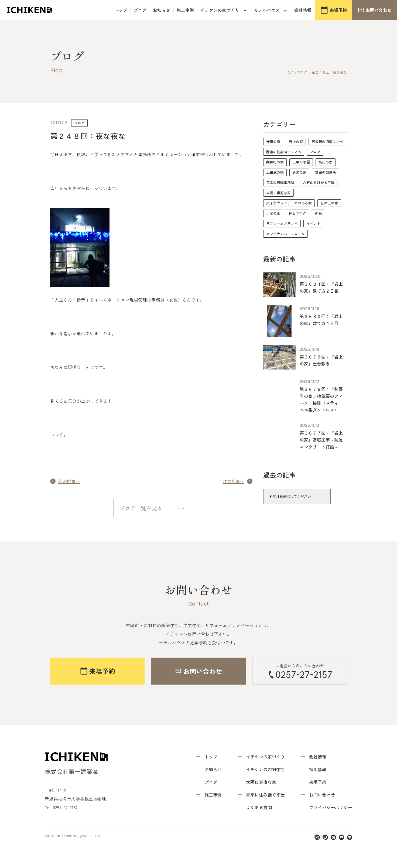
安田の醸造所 (326, 172)
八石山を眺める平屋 (319, 182)
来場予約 (318, 782)
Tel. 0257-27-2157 (61, 808)
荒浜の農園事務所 (280, 182)
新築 (319, 213)
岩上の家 (296, 141)
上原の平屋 (301, 162)
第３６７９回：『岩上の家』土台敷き (321, 360)
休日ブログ (298, 213)
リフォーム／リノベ (282, 223)
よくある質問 (259, 808)
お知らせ (162, 10)
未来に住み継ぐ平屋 (265, 795)
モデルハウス (267, 10)
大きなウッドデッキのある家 (289, 203)
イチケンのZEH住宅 (265, 770)
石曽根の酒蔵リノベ (327, 141)
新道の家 (299, 172)
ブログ (140, 10)
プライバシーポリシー (331, 808)
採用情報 (318, 770)
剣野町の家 (275, 162)
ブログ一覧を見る (141, 508)
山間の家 (273, 213)
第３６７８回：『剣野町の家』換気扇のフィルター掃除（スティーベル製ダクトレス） (321, 399)
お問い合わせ (322, 795)
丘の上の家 (329, 203)
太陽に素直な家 (278, 193)
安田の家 (273, 141)
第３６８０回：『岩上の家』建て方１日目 (321, 320)
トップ (121, 10)
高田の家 (326, 162)
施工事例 (185, 10)
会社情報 (303, 10)
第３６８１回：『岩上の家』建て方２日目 (321, 287)
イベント (313, 223)
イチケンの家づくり (220, 10)
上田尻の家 (275, 172)
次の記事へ (234, 481)
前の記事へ (69, 481)
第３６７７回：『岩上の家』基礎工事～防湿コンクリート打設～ (321, 440)
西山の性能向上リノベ (284, 152)
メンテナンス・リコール (285, 234)
